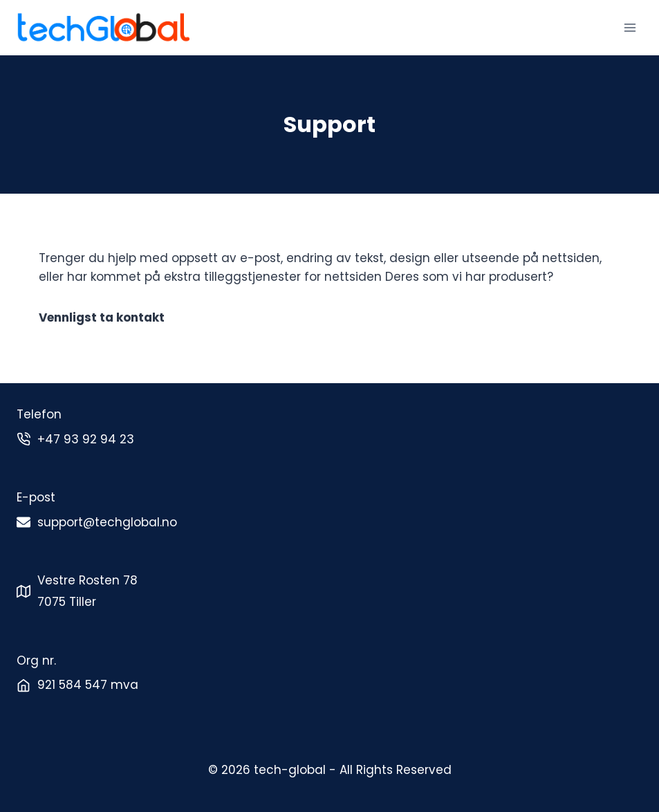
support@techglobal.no (107, 522)
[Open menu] (630, 27)
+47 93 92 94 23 (86, 439)
